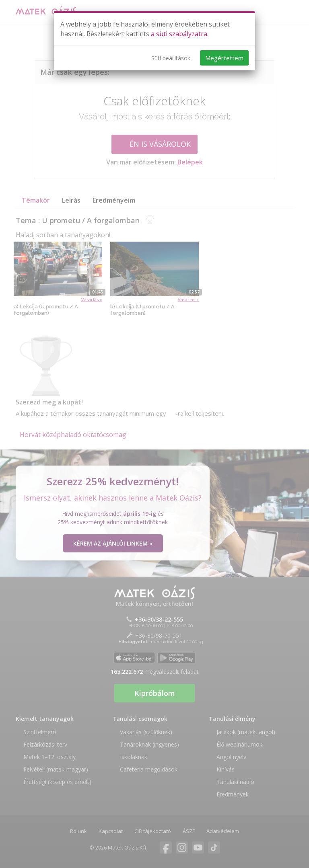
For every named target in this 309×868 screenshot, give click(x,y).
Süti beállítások (171, 58)
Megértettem (224, 58)
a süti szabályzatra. (180, 34)
